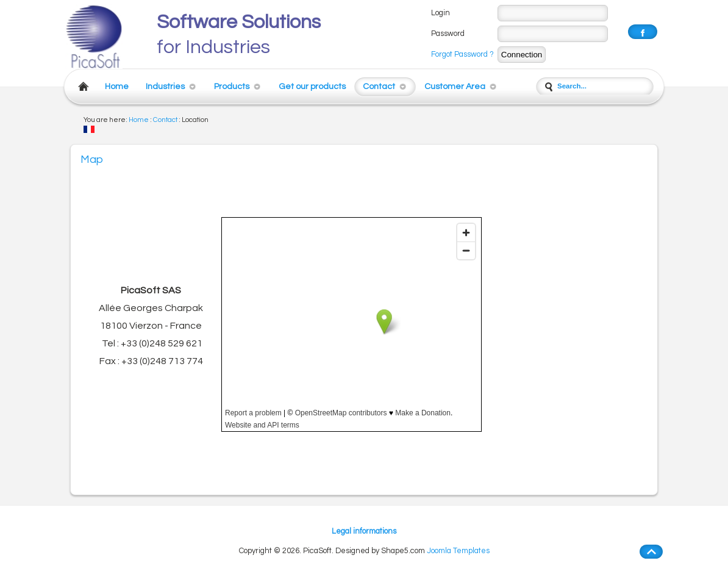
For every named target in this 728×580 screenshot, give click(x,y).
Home (117, 86)
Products (232, 86)
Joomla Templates (458, 551)
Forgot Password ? (462, 55)
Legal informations (364, 532)
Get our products (312, 86)
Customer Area (455, 86)
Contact (379, 86)
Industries (165, 86)
